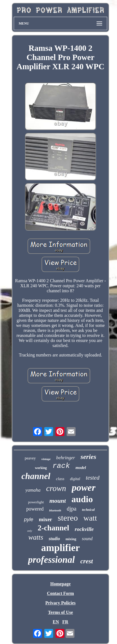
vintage (46, 459)
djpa (72, 509)
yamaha (33, 490)
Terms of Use (60, 612)
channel (36, 476)
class (60, 479)
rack (61, 466)
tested (93, 478)
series (88, 457)
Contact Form (60, 593)
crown (56, 488)
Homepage (61, 584)
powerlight (36, 502)
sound (87, 539)
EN (56, 622)
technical (88, 510)
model (81, 468)
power (84, 488)
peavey (30, 458)
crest (87, 561)
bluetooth (55, 510)
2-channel (54, 528)
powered (35, 509)
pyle (29, 519)
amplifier (60, 548)
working (41, 468)
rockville (84, 529)
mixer (45, 519)
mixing (71, 539)
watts (36, 537)
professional (51, 560)
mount (58, 501)
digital (75, 479)
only (30, 531)
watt (90, 518)
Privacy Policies (60, 603)
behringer (66, 458)
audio (82, 499)
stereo (68, 518)
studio (54, 539)
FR (65, 622)
